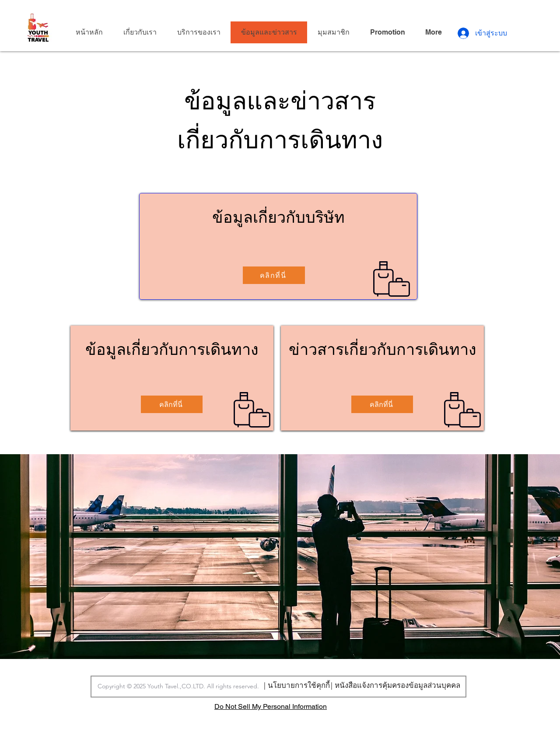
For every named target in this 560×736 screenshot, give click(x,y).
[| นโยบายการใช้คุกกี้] (297, 685)
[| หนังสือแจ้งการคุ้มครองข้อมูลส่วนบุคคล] (395, 685)
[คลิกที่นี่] (274, 275)
